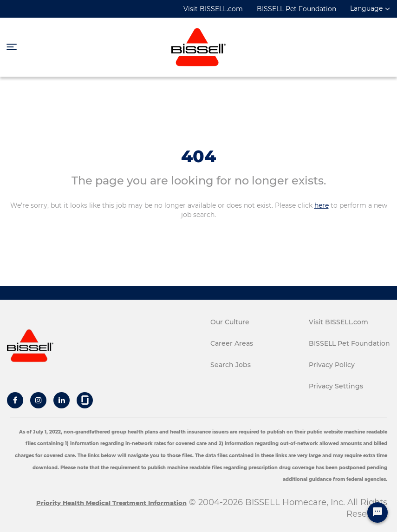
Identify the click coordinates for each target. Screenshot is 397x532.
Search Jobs (231, 365)
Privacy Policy (332, 365)
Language (366, 9)
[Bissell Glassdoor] (85, 400)
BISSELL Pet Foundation (296, 9)
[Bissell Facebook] (15, 400)
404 (198, 156)
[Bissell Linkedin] (62, 400)
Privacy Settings (336, 386)
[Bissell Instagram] (39, 400)
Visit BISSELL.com (213, 9)
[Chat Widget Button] (377, 512)
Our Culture (230, 322)
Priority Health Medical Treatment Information (111, 503)
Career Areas (232, 343)
